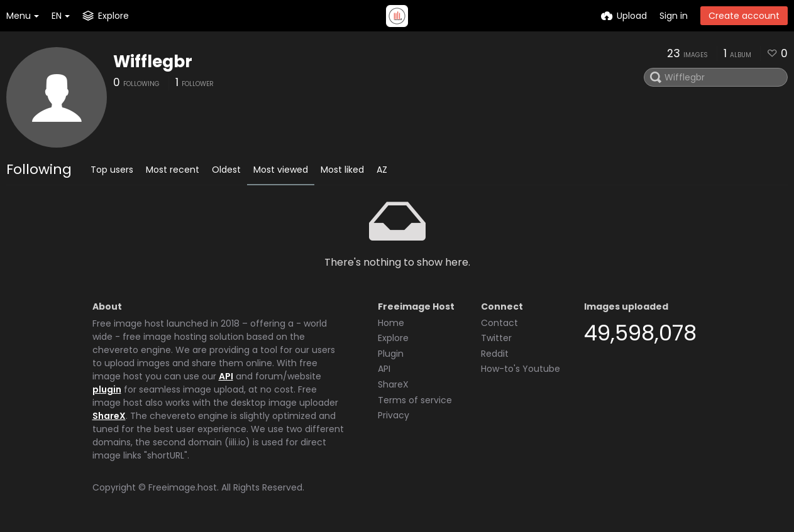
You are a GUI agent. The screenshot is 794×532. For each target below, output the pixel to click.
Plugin (391, 354)
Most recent (173, 170)
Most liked (342, 170)
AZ (382, 170)
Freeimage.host (183, 487)
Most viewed (281, 170)
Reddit (495, 354)
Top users (112, 170)
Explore (393, 338)
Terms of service (415, 400)
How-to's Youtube (521, 369)
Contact (499, 323)
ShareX (109, 416)
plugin (107, 389)
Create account (744, 16)
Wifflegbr (153, 62)
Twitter (496, 338)
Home (391, 323)
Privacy (394, 415)
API (226, 376)
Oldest (226, 170)
